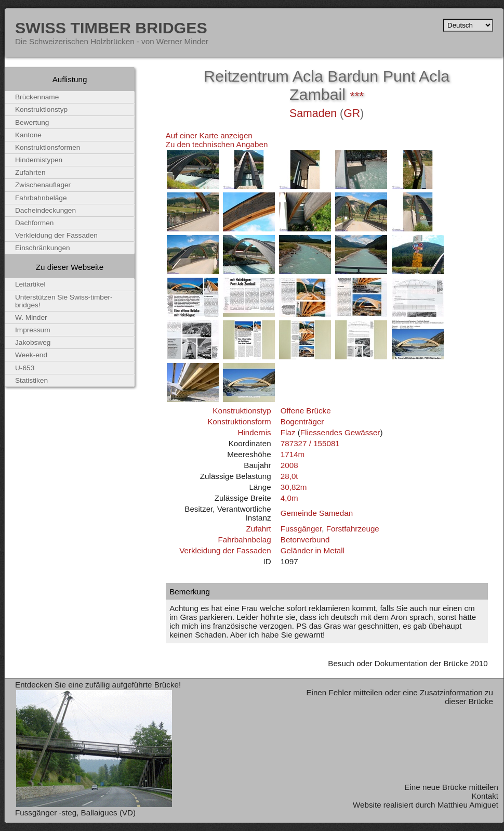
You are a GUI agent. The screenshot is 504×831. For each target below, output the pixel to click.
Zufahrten (30, 172)
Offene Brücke (306, 411)
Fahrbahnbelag (244, 540)
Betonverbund (305, 540)
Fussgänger (301, 529)
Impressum (33, 330)
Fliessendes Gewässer (340, 432)
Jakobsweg (33, 342)
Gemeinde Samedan (317, 513)
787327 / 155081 (310, 443)
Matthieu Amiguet (468, 805)
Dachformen (34, 223)
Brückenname (37, 97)
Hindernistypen (39, 160)
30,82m (294, 487)
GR (352, 113)
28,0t (289, 476)
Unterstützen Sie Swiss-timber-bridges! (64, 301)
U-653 (25, 368)
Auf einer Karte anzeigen (209, 135)
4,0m (289, 498)
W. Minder (31, 317)
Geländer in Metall (313, 550)
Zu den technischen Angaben (217, 144)
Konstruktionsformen (48, 147)
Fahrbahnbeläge (41, 198)
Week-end (31, 355)
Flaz (288, 432)
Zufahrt (258, 529)
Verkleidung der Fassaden (225, 550)
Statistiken (31, 380)
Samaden (313, 113)
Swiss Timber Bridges (111, 28)
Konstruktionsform (239, 421)
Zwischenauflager (43, 185)
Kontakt (485, 796)
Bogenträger (302, 421)
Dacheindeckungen (45, 210)
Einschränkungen (43, 248)
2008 (289, 465)
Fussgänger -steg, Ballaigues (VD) (75, 813)
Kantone (28, 135)
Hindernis (254, 432)
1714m (293, 454)
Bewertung (32, 122)
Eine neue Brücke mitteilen (451, 787)
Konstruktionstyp (242, 411)
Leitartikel (30, 284)
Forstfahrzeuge (353, 529)
